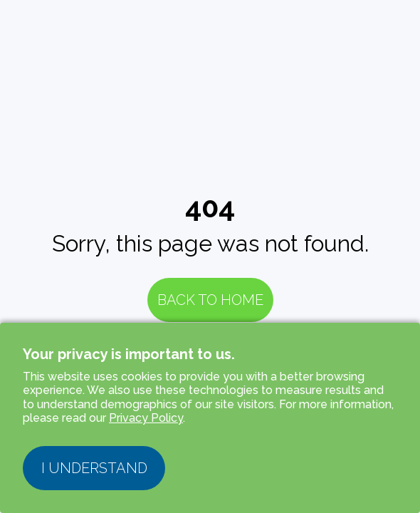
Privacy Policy (146, 418)
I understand (94, 468)
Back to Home (210, 300)
